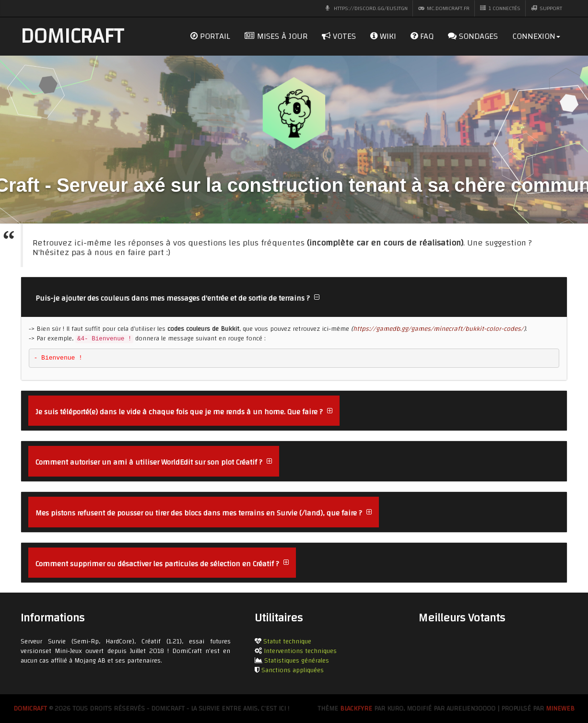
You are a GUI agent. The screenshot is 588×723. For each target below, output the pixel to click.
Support (547, 8)
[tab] (294, 297)
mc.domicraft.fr (444, 8)
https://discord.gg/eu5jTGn (366, 8)
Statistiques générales (297, 661)
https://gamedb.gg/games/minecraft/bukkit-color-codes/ (438, 329)
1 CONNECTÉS (500, 8)
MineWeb (560, 709)
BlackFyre (356, 709)
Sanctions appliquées (293, 670)
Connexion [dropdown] (536, 36)
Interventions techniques (300, 651)
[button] (177, 297)
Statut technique (287, 641)
